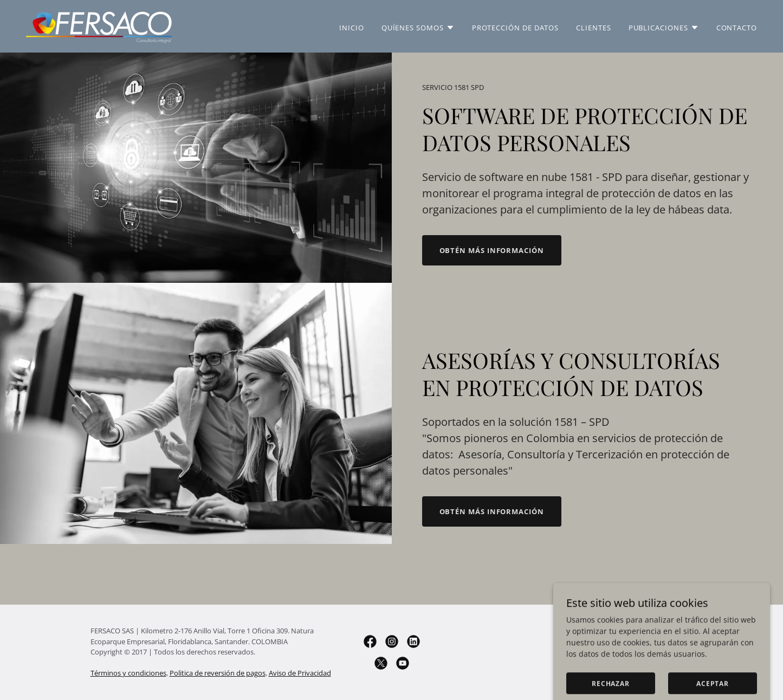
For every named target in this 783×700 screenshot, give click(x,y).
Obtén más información (492, 250)
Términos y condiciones (128, 673)
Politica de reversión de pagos (218, 673)
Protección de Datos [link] (516, 28)
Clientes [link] (593, 28)
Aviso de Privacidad (300, 673)
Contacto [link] (737, 28)
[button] (418, 28)
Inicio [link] (352, 28)
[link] (99, 25)
